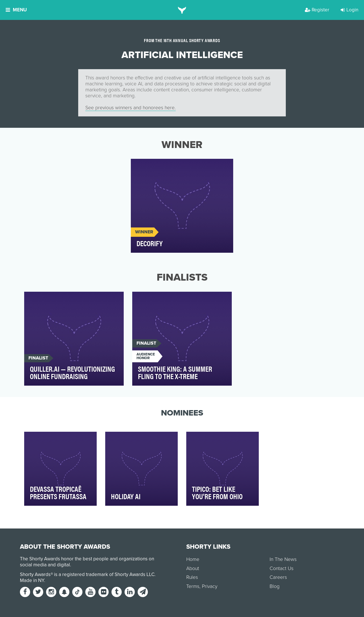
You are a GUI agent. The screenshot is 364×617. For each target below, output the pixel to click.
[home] (182, 10)
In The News (283, 559)
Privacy (210, 586)
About (193, 568)
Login (349, 10)
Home (193, 559)
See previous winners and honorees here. (131, 108)
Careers (278, 577)
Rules (192, 577)
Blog (275, 586)
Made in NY (32, 580)
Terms (193, 586)
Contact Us (282, 568)
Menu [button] (16, 10)
